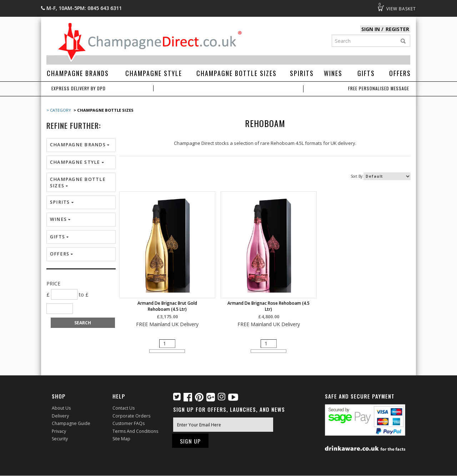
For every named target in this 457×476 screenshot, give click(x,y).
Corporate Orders (131, 416)
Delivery (60, 416)
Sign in (372, 29)
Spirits (302, 73)
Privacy (59, 431)
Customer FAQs (128, 423)
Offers (400, 73)
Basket (381, 8)
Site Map (121, 439)
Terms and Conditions (135, 431)
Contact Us (124, 408)
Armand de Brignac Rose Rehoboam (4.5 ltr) (265, 306)
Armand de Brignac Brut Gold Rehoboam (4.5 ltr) (166, 306)
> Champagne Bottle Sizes (103, 110)
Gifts (366, 73)
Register (398, 29)
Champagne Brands (78, 73)
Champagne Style (154, 73)
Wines (333, 73)
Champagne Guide (71, 423)
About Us (61, 408)
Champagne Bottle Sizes (237, 73)
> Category (59, 110)
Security (60, 439)
